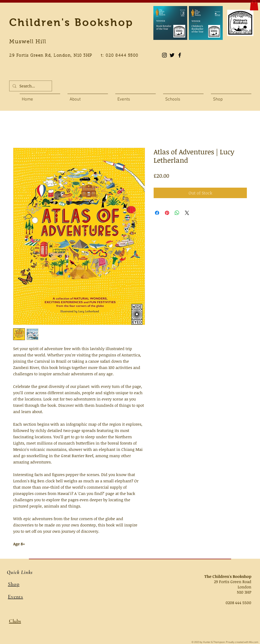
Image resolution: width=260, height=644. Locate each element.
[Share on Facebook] (157, 213)
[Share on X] (187, 213)
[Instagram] (164, 55)
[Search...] (30, 86)
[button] (254, 5)
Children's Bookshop (71, 22)
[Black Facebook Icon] (180, 55)
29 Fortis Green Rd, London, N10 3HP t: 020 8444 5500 (77, 56)
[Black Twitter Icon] (172, 55)
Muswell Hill (28, 42)
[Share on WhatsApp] (177, 213)
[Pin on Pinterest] (167, 213)
